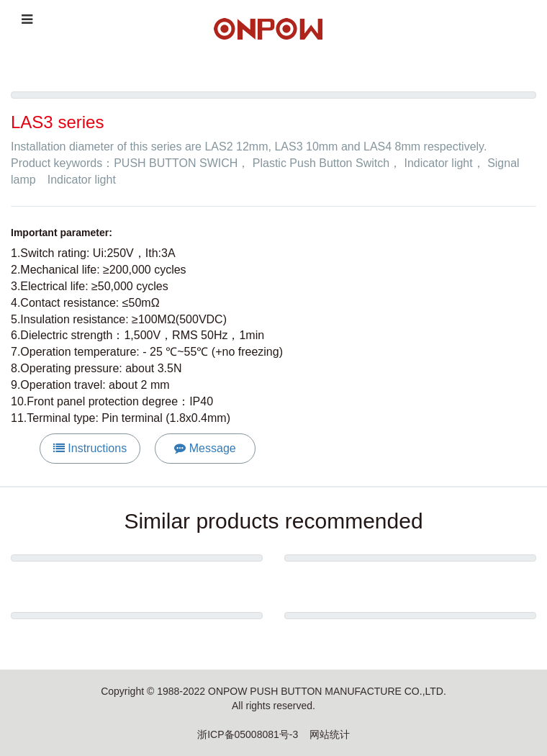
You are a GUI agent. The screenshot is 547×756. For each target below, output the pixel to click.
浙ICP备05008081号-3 (248, 734)
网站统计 (330, 734)
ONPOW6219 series (411, 583)
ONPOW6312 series (137, 641)
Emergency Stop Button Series (410, 641)
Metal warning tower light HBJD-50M (136, 583)
